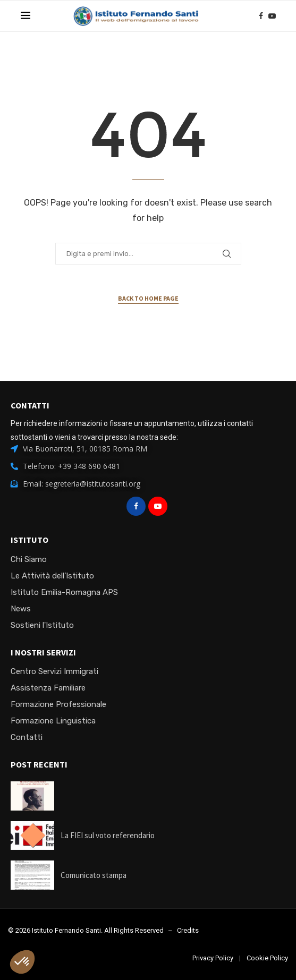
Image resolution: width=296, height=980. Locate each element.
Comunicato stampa (94, 875)
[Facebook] (261, 16)
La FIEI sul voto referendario (108, 835)
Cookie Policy (267, 958)
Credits (188, 930)
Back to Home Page (148, 298)
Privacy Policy (213, 958)
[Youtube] (272, 16)
